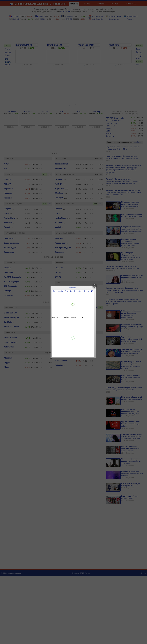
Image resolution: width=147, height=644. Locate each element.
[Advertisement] (73, 338)
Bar (54, 291)
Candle (60, 291)
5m (75, 291)
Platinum (73, 288)
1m (71, 291)
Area (67, 291)
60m (80, 291)
